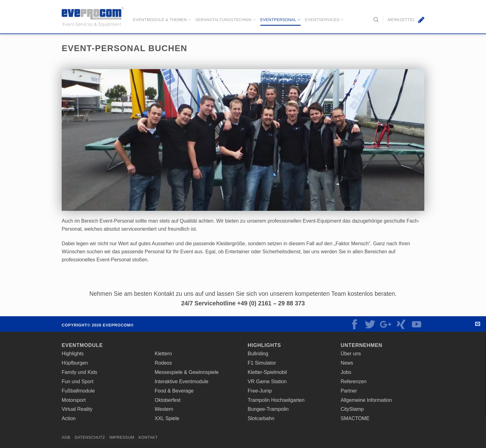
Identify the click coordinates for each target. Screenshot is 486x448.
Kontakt (481, 324)
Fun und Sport (77, 381)
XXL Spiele (167, 418)
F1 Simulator (262, 363)
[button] (376, 20)
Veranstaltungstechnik (226, 20)
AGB (66, 437)
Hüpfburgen (75, 363)
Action (69, 418)
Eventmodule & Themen (162, 20)
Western (164, 409)
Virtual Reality (77, 409)
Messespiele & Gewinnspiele (187, 372)
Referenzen (354, 381)
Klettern (163, 353)
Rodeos (163, 363)
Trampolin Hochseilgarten (276, 400)
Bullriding (258, 353)
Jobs (346, 372)
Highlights (73, 353)
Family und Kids (80, 372)
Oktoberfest (168, 400)
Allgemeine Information (366, 400)
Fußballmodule (78, 391)
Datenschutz (90, 437)
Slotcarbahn (261, 418)
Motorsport (74, 400)
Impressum (122, 437)
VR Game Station (267, 381)
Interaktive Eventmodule (181, 381)
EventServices (324, 20)
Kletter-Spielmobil (267, 372)
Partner (349, 391)
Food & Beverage (174, 391)
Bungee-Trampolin (268, 409)
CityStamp (352, 409)
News (347, 363)
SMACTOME (355, 418)
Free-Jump (260, 391)
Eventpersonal (280, 20)
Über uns (351, 353)
